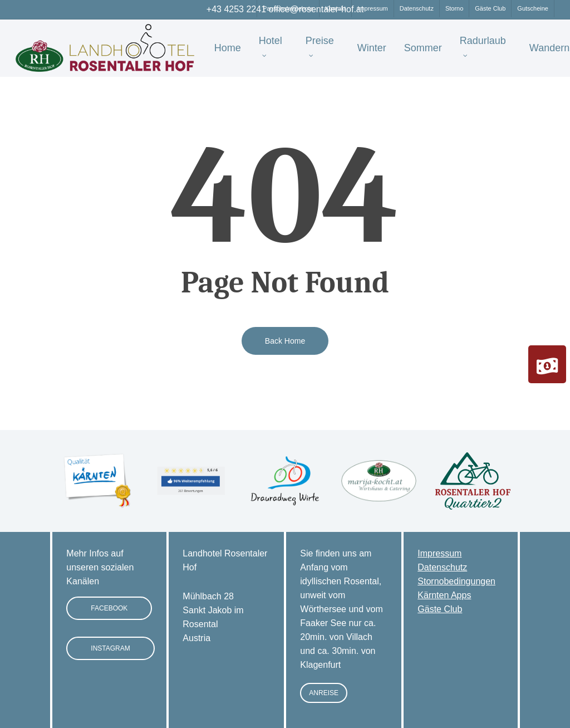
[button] (109, 608)
